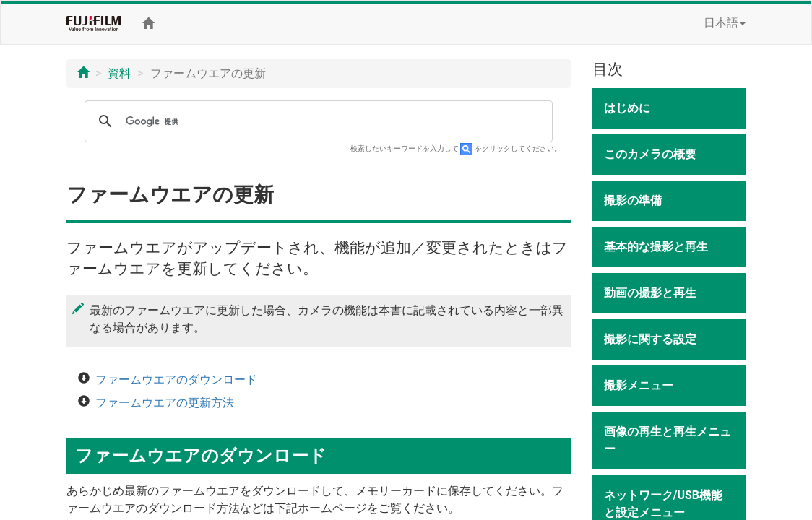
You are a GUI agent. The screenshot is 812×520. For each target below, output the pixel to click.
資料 (119, 73)
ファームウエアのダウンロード (176, 380)
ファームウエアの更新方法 (165, 403)
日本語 (725, 23)
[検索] (316, 121)
